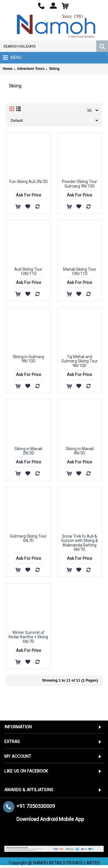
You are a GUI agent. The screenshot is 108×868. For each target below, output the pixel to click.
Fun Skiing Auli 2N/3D (29, 182)
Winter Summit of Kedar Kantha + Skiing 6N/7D (28, 637)
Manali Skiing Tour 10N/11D (80, 271)
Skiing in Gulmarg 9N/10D (28, 359)
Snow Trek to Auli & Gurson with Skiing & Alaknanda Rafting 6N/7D (79, 543)
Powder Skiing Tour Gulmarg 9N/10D (79, 184)
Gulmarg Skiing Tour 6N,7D (28, 538)
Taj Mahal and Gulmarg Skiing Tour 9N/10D (80, 361)
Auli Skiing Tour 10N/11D (28, 271)
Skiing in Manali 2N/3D (28, 451)
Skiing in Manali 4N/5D (80, 451)
